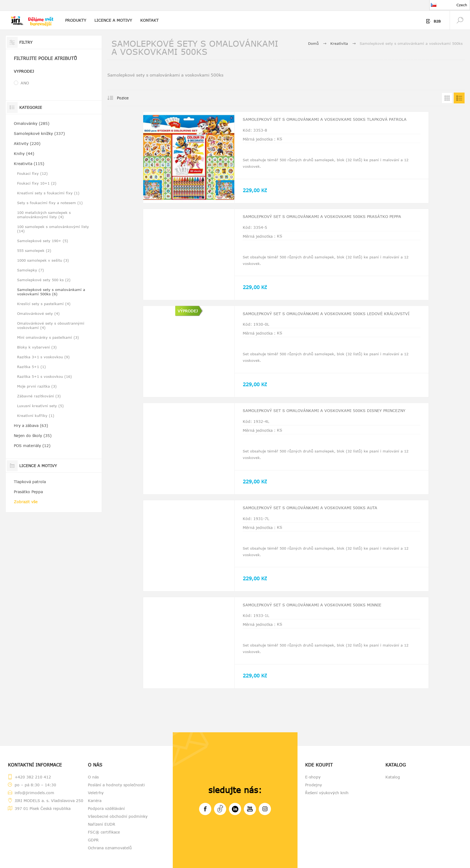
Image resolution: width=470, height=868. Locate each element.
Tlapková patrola (30, 482)
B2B (437, 21)
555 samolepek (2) (34, 251)
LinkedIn (235, 808)
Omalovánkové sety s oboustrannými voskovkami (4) (51, 325)
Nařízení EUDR (102, 824)
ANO (25, 83)
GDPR (93, 840)
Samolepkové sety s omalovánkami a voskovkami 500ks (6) (51, 292)
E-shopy (313, 777)
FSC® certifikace (104, 832)
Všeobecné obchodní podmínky (118, 816)
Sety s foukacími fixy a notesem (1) (50, 203)
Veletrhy (96, 793)
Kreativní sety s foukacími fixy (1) (48, 193)
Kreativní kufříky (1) (36, 416)
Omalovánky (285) (32, 123)
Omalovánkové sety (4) (38, 313)
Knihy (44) (24, 153)
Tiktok (220, 808)
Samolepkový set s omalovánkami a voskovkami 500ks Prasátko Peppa (325, 221)
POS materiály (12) (32, 446)
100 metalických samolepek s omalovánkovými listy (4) (44, 215)
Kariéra (95, 801)
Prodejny (314, 785)
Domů (313, 43)
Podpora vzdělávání (106, 808)
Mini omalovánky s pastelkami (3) (48, 337)
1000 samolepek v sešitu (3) (43, 260)
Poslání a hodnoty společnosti (116, 785)
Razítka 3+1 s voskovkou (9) (43, 357)
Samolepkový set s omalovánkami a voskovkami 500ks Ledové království (322, 318)
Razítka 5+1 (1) (31, 367)
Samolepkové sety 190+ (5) (43, 241)
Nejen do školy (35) (33, 435)
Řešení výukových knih (327, 793)
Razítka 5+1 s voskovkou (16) (44, 376)
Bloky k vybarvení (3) (37, 347)
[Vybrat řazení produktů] (130, 98)
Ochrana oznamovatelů (110, 848)
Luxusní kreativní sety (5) (40, 406)
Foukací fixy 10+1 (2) (37, 183)
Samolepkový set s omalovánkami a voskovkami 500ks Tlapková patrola (324, 124)
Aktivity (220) (27, 143)
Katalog (393, 777)
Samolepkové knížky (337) (39, 133)
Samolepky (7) (31, 270)
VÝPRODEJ (188, 311)
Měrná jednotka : (259, 145)
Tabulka (447, 98)
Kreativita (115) (29, 164)
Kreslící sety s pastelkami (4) (44, 304)
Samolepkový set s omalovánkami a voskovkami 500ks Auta (319, 510)
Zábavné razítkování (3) (39, 396)
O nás (93, 777)
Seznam (459, 98)
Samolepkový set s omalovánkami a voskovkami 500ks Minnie (321, 607)
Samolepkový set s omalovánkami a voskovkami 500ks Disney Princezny (321, 416)
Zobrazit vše (26, 502)
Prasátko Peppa (28, 492)
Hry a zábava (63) (31, 425)
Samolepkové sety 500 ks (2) (44, 280)
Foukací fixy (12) (32, 173)
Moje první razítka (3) (37, 386)
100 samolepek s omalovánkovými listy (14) (53, 229)
